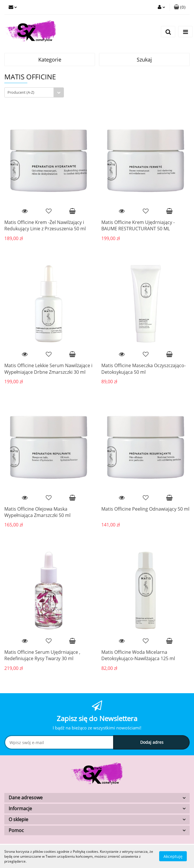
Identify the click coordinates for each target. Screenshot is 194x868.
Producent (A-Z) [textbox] (21, 92)
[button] (180, 7)
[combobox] (34, 92)
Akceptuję (173, 856)
